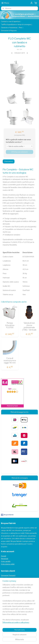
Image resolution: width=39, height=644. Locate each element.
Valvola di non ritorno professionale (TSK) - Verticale (29, 326)
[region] (19, 604)
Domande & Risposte (9, 31)
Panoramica (9, 161)
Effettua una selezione (19, 152)
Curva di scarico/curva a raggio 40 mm (10, 360)
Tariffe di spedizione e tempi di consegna (16, 24)
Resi (21, 28)
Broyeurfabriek (7, 515)
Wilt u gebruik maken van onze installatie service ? (18, 141)
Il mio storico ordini (8, 564)
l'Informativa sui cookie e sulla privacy (16, 622)
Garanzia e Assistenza (9, 28)
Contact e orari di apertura (10, 21)
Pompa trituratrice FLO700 (10, 325)
